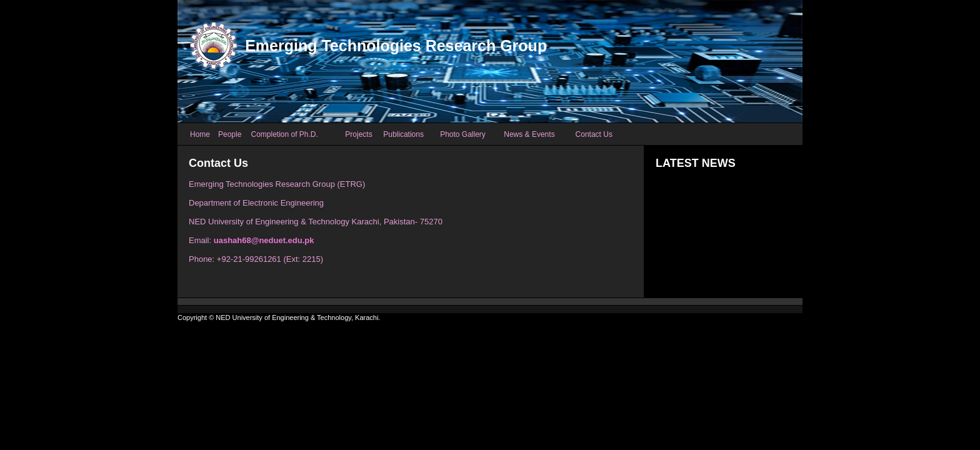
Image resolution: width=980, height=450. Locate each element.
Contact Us (594, 134)
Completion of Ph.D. (284, 134)
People (230, 134)
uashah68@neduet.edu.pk (264, 240)
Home (200, 134)
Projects (358, 134)
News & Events (529, 134)
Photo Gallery (463, 134)
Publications (403, 134)
